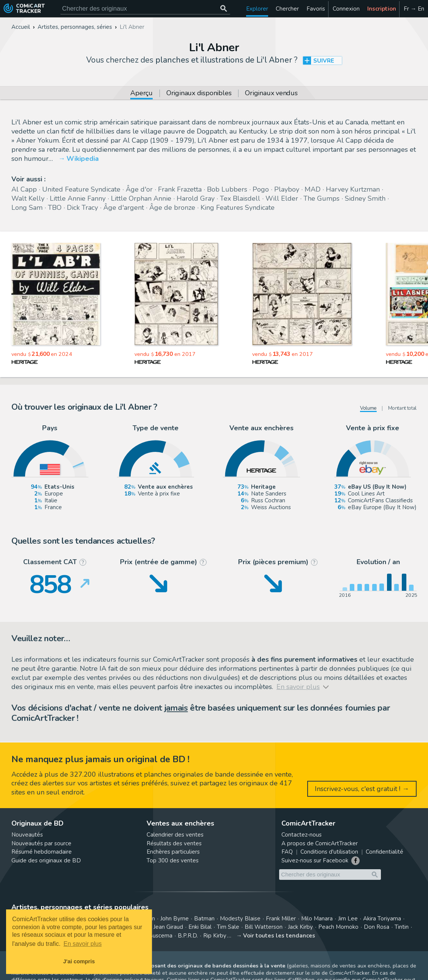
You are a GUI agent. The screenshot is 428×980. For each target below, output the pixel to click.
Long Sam (27, 208)
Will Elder (282, 198)
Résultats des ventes (174, 843)
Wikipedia (83, 159)
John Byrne (175, 919)
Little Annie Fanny (78, 198)
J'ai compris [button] (79, 961)
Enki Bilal (200, 927)
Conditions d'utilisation (329, 852)
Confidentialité (385, 852)
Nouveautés (27, 835)
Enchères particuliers (173, 852)
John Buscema (154, 936)
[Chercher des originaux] (224, 9)
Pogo (261, 189)
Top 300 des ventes (173, 860)
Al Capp (24, 189)
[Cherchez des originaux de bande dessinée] (145, 9)
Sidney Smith (365, 198)
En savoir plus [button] (83, 944)
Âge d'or (139, 189)
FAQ (287, 852)
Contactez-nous (302, 835)
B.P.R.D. (188, 936)
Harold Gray (196, 198)
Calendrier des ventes (175, 835)
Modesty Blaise (240, 919)
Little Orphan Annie (141, 198)
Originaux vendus (271, 94)
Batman (204, 919)
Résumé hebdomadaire (42, 852)
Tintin (402, 927)
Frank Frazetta (180, 189)
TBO (55, 208)
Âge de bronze (172, 208)
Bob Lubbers (227, 189)
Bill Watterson (264, 927)
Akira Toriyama (382, 919)
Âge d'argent (124, 208)
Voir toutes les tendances (279, 936)
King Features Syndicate (238, 208)
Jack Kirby (300, 927)
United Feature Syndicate (81, 189)
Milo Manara (317, 919)
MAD (313, 189)
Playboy (287, 189)
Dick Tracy (82, 208)
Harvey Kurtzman (353, 189)
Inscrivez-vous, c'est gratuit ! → (362, 789)
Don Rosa (377, 927)
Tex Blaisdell (240, 198)
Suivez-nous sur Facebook (315, 860)
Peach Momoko (338, 927)
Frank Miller (281, 919)
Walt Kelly (28, 198)
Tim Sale (228, 927)
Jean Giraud (168, 927)
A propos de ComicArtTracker (320, 843)
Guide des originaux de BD (46, 860)
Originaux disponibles (199, 94)
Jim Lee (348, 919)
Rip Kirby (215, 936)
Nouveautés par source (41, 843)
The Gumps (321, 198)
